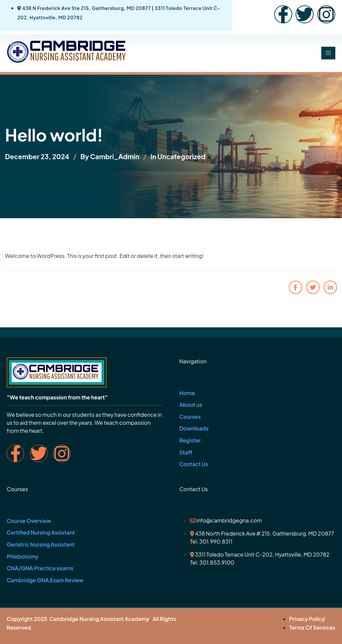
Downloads (194, 428)
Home (187, 393)
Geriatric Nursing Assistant (41, 544)
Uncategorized (181, 156)
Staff (186, 452)
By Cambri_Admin (110, 156)
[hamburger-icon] (328, 53)
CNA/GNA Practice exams (40, 568)
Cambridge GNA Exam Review (45, 580)
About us (191, 405)
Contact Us (194, 464)
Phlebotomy (23, 556)
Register (190, 440)
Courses (190, 417)
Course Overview (29, 521)
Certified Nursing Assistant (41, 532)
